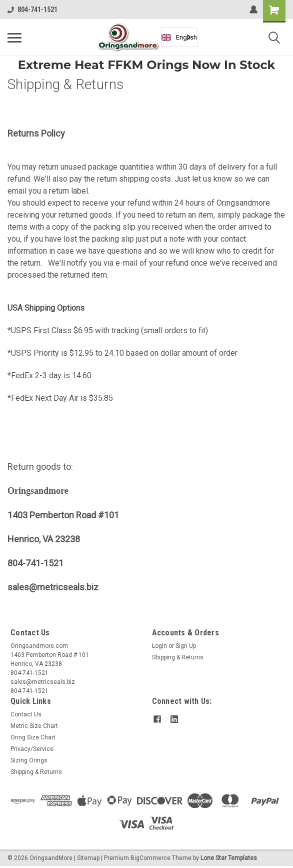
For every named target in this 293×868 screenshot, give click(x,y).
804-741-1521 (32, 10)
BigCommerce (150, 858)
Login (159, 646)
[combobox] (179, 37)
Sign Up (186, 646)
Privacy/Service (32, 749)
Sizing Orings (29, 760)
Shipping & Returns (178, 657)
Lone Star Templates (229, 858)
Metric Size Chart (34, 726)
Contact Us (26, 714)
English (179, 38)
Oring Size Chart (33, 737)
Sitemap (88, 858)
